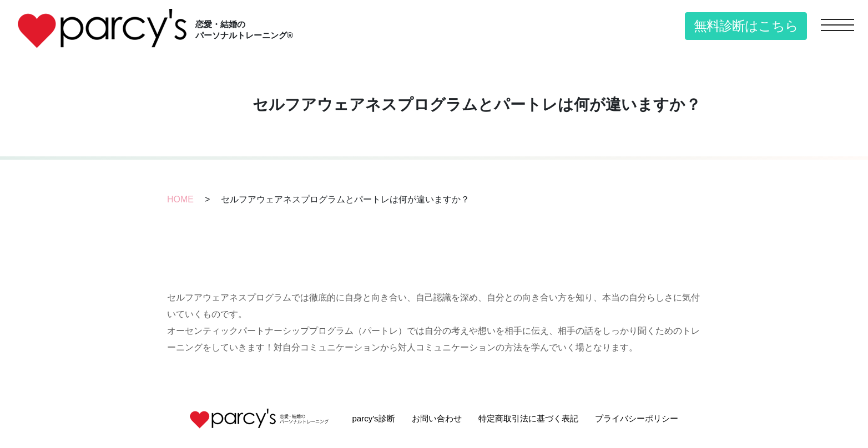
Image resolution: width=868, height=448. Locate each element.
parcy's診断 (373, 418)
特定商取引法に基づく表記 (528, 418)
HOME (180, 199)
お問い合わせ (437, 418)
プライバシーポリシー (637, 418)
